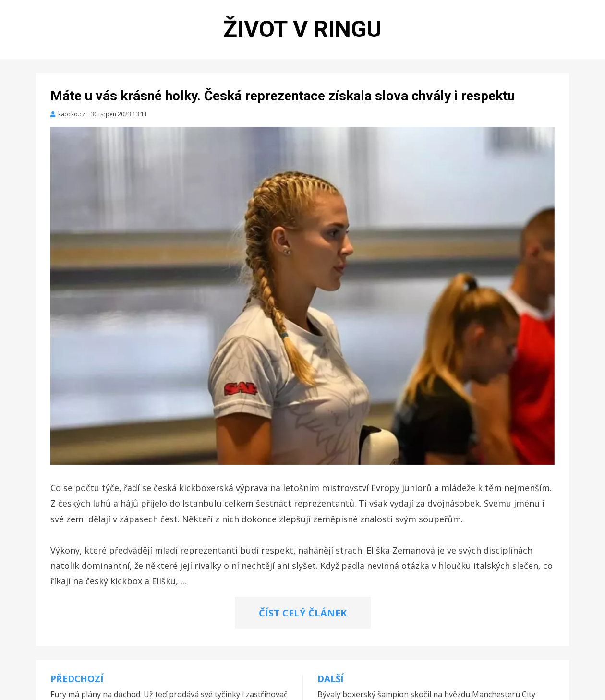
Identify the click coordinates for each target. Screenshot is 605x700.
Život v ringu (302, 29)
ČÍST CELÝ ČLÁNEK (303, 613)
